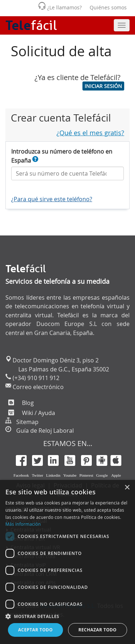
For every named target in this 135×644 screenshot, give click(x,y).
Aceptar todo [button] (35, 630)
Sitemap (27, 422)
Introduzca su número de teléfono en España (62, 156)
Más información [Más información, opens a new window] (23, 524)
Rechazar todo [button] (98, 630)
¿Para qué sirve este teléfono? (52, 199)
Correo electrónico (37, 387)
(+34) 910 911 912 (35, 378)
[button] (103, 86)
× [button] (127, 488)
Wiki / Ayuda (38, 413)
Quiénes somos (108, 7)
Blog (27, 403)
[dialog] (67, 562)
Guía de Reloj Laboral (45, 431)
